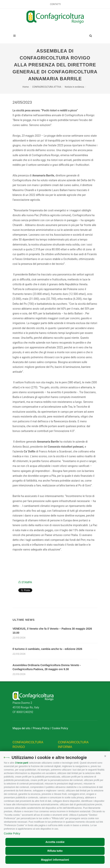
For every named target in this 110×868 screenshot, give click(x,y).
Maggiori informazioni (55, 860)
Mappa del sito (21, 728)
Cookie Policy (12, 833)
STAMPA (25, 582)
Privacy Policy (41, 728)
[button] (105, 756)
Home (25, 87)
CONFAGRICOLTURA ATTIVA (47, 87)
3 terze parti (22, 763)
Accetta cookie (55, 842)
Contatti (55, 4)
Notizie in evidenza (74, 87)
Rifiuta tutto (55, 851)
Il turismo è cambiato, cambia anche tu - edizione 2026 (47, 649)
